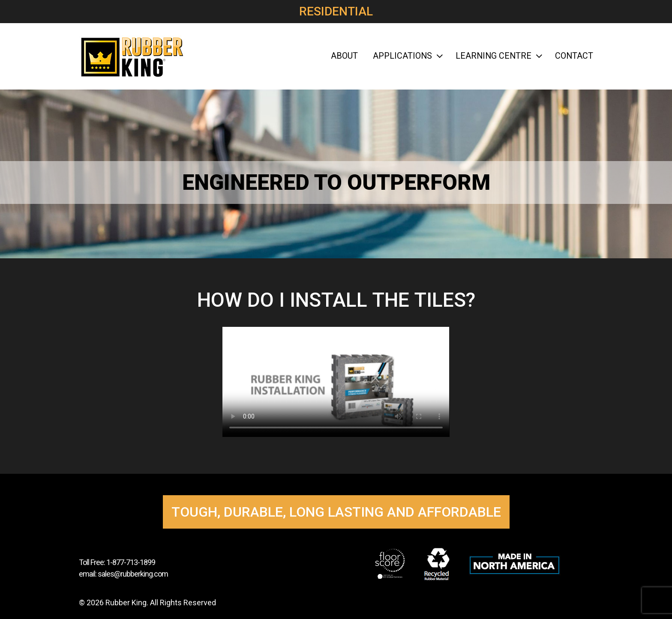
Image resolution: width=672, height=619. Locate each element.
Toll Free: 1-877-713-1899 (117, 562)
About (344, 56)
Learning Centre (498, 56)
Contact (574, 56)
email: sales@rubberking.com (123, 574)
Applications (407, 56)
